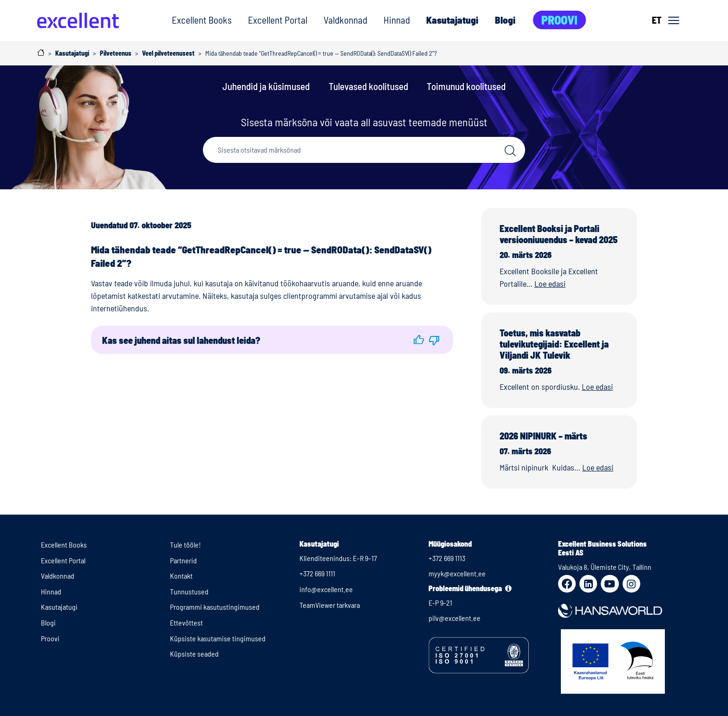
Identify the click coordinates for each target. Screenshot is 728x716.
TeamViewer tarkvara (330, 605)
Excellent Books (202, 20)
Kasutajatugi (452, 20)
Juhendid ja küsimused (266, 86)
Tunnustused (189, 591)
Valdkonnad (345, 20)
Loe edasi (550, 284)
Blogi (505, 20)
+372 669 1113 (447, 558)
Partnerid (183, 560)
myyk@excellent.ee (457, 573)
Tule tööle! (185, 545)
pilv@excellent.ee (455, 618)
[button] (419, 340)
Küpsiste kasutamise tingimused (218, 638)
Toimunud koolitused (466, 86)
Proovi (559, 20)
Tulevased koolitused (368, 86)
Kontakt (181, 576)
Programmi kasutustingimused (215, 607)
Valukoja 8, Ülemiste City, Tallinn (605, 567)
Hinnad (397, 20)
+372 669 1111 (317, 573)
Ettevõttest (186, 622)
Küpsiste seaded (194, 654)
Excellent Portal (278, 20)
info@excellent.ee (326, 589)
